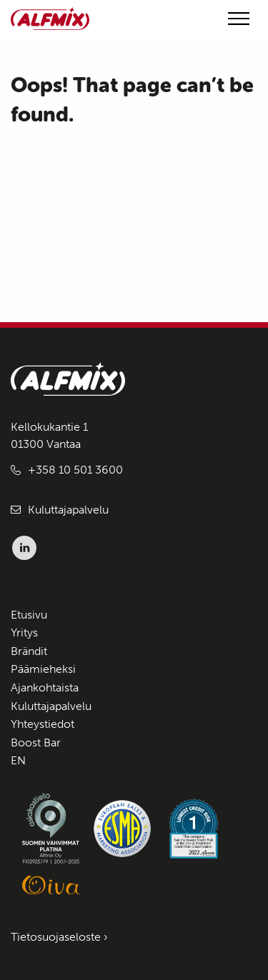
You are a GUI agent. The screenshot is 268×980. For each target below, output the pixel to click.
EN (18, 760)
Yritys (24, 632)
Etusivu (29, 615)
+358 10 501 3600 (75, 470)
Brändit (29, 651)
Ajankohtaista (45, 687)
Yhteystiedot (43, 724)
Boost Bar (36, 742)
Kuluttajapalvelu (68, 510)
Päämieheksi (43, 669)
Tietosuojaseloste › (59, 937)
